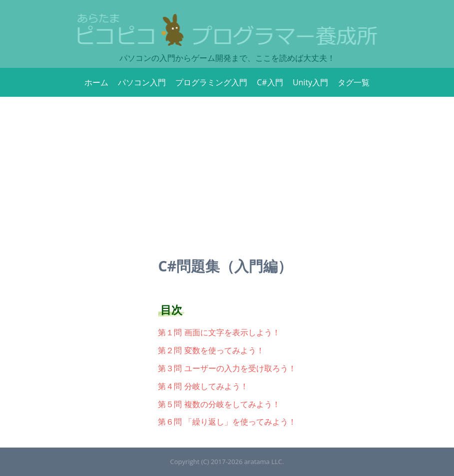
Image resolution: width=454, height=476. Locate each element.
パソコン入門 (142, 82)
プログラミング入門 (211, 82)
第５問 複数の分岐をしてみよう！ (219, 404)
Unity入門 (310, 82)
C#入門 (270, 82)
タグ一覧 (354, 82)
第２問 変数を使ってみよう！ (211, 350)
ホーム (96, 82)
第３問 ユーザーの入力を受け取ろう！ (227, 368)
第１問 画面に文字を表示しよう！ (219, 332)
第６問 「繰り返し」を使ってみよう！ (227, 422)
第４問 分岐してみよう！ (203, 386)
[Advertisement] (227, 172)
